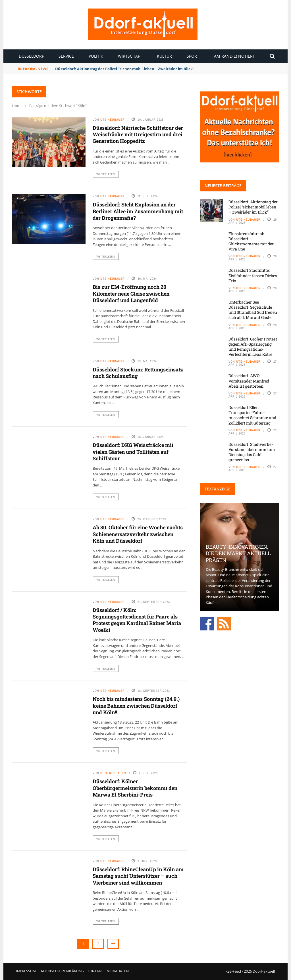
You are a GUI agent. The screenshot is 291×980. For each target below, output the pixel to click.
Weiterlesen (106, 174)
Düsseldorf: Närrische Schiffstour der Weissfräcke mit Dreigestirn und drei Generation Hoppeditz (138, 134)
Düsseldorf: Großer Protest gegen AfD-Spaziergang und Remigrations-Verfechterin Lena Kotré (253, 347)
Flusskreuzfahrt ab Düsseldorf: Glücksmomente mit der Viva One (251, 241)
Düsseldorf (31, 56)
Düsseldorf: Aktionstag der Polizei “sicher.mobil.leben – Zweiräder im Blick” (125, 69)
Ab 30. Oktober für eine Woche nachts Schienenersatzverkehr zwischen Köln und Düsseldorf (138, 534)
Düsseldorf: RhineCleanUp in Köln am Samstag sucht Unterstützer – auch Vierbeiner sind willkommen (138, 876)
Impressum (26, 971)
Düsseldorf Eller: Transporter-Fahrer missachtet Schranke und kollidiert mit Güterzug (252, 415)
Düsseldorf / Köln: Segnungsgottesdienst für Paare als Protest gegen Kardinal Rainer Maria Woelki (137, 620)
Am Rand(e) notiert (234, 56)
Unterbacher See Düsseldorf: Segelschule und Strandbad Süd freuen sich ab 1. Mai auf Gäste (253, 310)
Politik (96, 56)
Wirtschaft (130, 56)
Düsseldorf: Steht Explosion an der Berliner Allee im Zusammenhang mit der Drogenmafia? (138, 211)
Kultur (164, 56)
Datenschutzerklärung (62, 971)
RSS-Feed (233, 971)
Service (66, 56)
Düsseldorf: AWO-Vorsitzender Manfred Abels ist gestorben (249, 381)
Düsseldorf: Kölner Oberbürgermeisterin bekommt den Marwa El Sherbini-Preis (135, 788)
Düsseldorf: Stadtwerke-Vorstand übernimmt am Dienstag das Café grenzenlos (252, 452)
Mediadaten (118, 971)
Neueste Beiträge (223, 186)
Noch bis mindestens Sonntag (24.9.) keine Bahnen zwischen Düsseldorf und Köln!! (136, 706)
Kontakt (95, 971)
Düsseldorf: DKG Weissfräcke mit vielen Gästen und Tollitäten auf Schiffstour (133, 452)
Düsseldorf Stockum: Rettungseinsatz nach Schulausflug (138, 373)
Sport (193, 56)
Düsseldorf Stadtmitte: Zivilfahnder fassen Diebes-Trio (253, 275)
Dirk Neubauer (113, 773)
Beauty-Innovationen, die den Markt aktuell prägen (238, 553)
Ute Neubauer (113, 120)
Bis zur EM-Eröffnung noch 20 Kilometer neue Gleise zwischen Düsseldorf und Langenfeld (131, 293)
